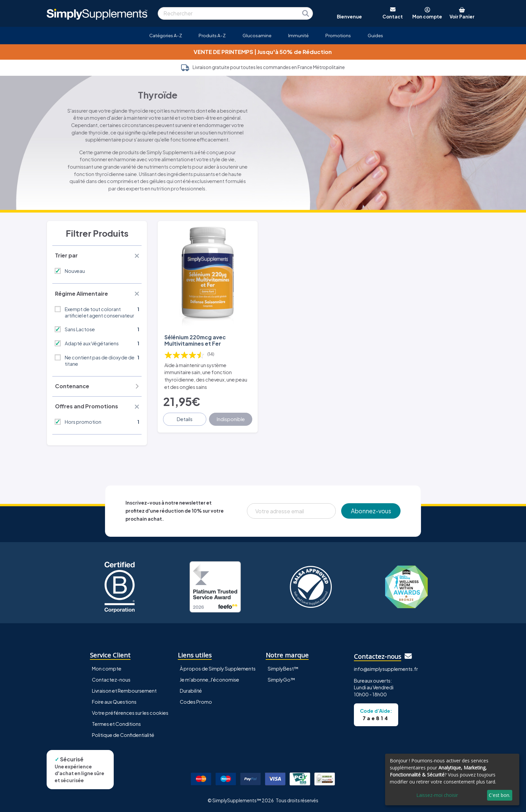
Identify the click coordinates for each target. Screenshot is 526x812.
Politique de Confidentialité (123, 735)
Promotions (338, 35)
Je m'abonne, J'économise (209, 680)
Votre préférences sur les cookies (130, 713)
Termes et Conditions (116, 724)
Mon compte (107, 669)
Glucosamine (257, 35)
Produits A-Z (212, 35)
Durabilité (191, 691)
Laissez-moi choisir (437, 795)
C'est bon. (499, 795)
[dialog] (452, 779)
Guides (375, 35)
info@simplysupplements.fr (386, 669)
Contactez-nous (111, 680)
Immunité (298, 35)
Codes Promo (196, 702)
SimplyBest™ (283, 669)
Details (185, 419)
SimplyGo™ (281, 680)
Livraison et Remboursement (124, 691)
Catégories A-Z (166, 35)
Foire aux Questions (114, 702)
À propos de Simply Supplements (218, 669)
